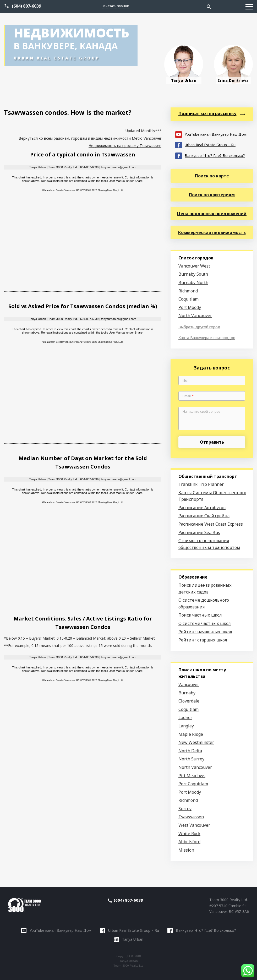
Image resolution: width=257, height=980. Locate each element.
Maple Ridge (191, 734)
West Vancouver (194, 825)
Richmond (188, 291)
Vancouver (189, 684)
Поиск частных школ (200, 615)
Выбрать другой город (199, 327)
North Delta (190, 751)
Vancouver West (194, 266)
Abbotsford (189, 842)
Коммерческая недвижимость (212, 232)
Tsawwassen (191, 817)
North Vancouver (195, 315)
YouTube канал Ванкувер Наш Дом (211, 134)
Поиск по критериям (212, 195)
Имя (186, 381)
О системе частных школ (205, 623)
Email (188, 396)
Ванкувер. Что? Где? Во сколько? (210, 155)
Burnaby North (193, 282)
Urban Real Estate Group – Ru (205, 145)
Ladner (185, 717)
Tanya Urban (128, 939)
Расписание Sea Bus (199, 532)
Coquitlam (188, 299)
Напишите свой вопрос (202, 412)
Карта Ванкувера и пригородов (207, 338)
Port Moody (190, 307)
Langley (186, 726)
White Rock (189, 834)
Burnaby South (193, 274)
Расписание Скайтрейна (204, 516)
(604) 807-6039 (26, 6)
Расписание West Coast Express (211, 524)
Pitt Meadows (192, 776)
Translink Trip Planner (201, 484)
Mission (186, 850)
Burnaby (187, 693)
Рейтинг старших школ (203, 640)
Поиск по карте (212, 176)
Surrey (185, 809)
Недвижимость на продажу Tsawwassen (125, 146)
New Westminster (196, 742)
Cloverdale (189, 701)
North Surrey (191, 759)
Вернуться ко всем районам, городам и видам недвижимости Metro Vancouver (90, 138)
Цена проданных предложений (212, 214)
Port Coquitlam (193, 784)
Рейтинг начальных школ (205, 632)
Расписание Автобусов (202, 508)
